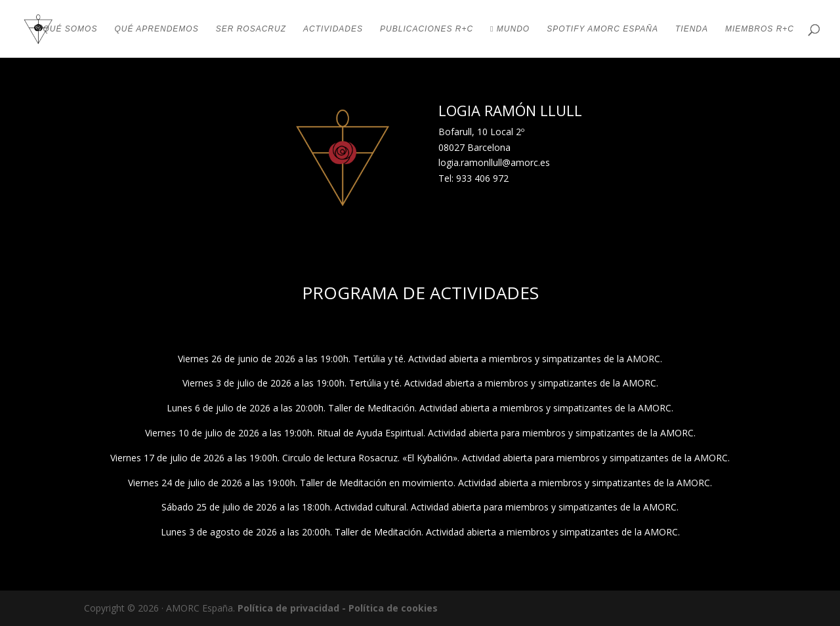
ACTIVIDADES (333, 29)
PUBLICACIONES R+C (427, 29)
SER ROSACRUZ (251, 29)
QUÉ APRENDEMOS (156, 29)
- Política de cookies (390, 608)
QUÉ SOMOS (70, 29)
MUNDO (510, 29)
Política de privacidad (288, 608)
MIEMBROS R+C (760, 29)
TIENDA (692, 29)
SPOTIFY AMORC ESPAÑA (602, 29)
